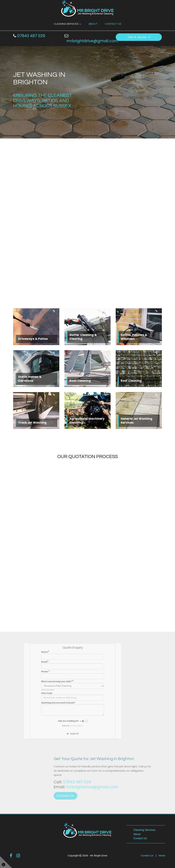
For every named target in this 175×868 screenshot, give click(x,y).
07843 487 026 (29, 36)
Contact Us (113, 24)
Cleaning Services (66, 24)
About (93, 24)
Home (162, 855)
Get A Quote (139, 37)
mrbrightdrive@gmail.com (92, 41)
